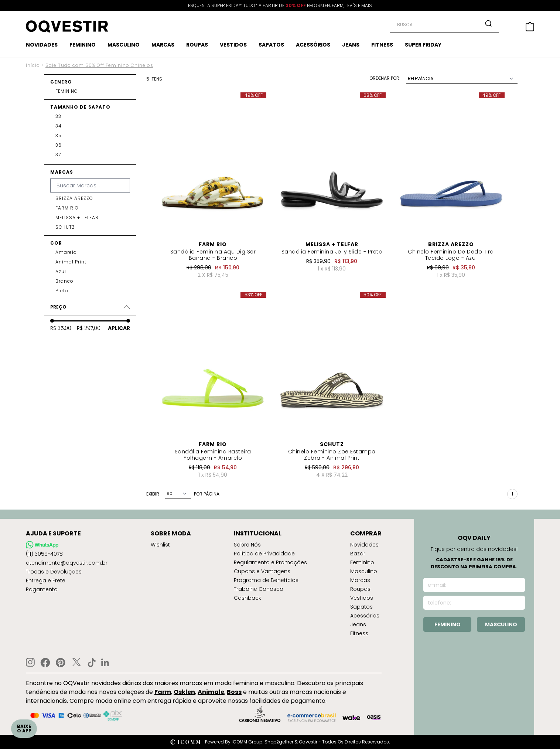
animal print (71, 262)
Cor (56, 243)
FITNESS (382, 45)
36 (59, 145)
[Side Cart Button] (530, 27)
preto (62, 291)
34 (59, 126)
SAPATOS (271, 45)
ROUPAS (197, 45)
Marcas (62, 172)
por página (207, 494)
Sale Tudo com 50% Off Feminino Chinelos (99, 65)
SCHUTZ (65, 227)
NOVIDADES (42, 45)
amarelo (66, 252)
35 (59, 136)
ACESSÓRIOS (313, 45)
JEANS (351, 45)
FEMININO (83, 45)
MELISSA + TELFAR (77, 218)
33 (58, 116)
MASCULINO (124, 45)
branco (64, 281)
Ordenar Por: (385, 78)
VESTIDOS (233, 45)
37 (58, 155)
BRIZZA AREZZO (74, 198)
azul (61, 272)
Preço (90, 307)
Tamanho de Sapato (80, 107)
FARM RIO (67, 208)
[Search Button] (488, 23)
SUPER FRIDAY (423, 45)
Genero (61, 82)
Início (33, 65)
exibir (153, 494)
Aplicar (119, 328)
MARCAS (163, 45)
